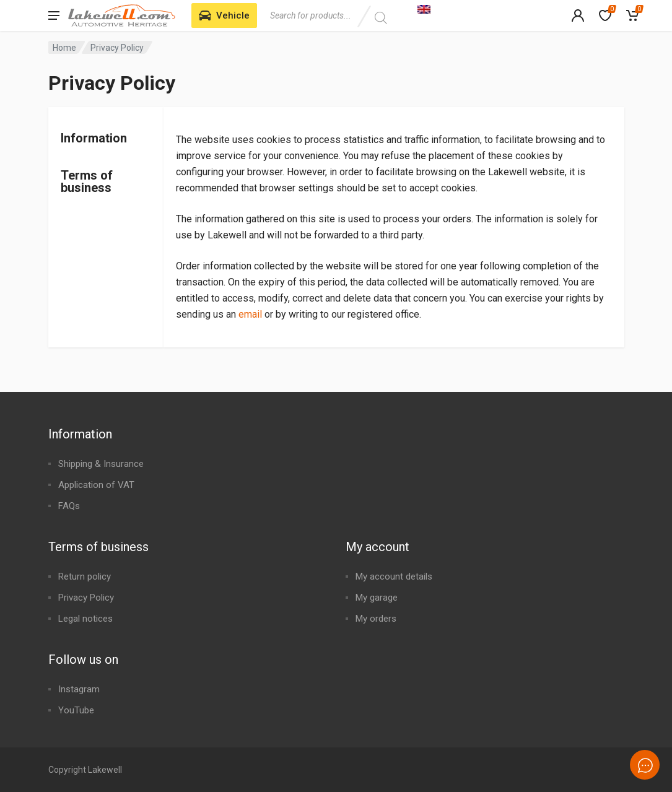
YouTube (76, 710)
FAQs (69, 506)
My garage (377, 598)
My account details (394, 577)
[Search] (381, 18)
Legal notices (85, 619)
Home (64, 48)
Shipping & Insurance (101, 464)
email (250, 314)
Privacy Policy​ (86, 598)
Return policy (85, 577)
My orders (376, 619)
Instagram (79, 689)
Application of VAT (96, 485)
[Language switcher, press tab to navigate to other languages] (487, 9)
